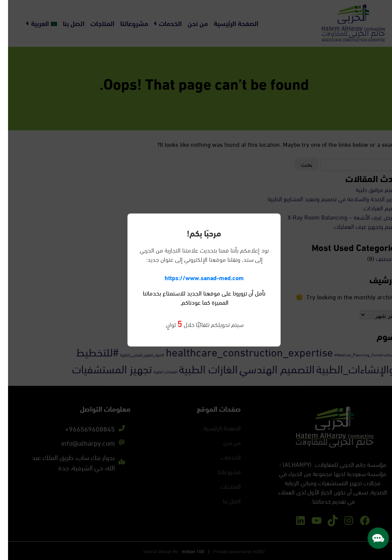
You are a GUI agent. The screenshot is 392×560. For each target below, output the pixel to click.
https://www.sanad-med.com (196, 277)
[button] (370, 538)
